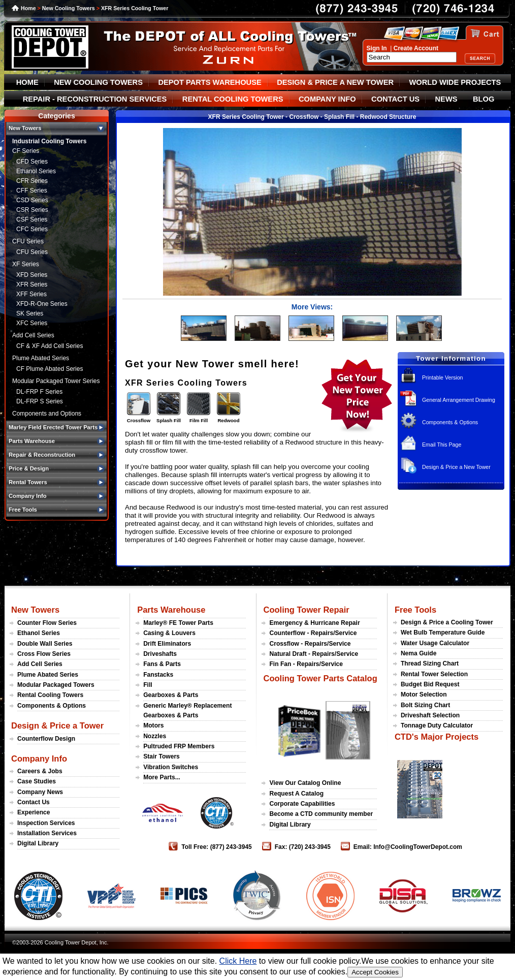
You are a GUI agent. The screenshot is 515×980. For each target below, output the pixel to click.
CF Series (26, 151)
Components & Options (450, 422)
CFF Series (32, 191)
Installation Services (47, 833)
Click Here (238, 961)
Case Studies (37, 781)
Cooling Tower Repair (306, 610)
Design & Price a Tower (57, 725)
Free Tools (415, 610)
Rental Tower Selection (434, 674)
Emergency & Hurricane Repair (314, 623)
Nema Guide (419, 653)
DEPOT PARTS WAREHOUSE (210, 82)
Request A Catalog (296, 794)
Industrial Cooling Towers (49, 141)
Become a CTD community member (321, 814)
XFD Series (32, 275)
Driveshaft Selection (430, 715)
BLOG (484, 99)
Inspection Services (46, 823)
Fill (148, 685)
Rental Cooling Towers (50, 695)
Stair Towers (162, 756)
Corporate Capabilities (302, 804)
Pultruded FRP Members (179, 746)
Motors (153, 725)
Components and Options (47, 414)
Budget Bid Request (430, 684)
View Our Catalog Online (305, 783)
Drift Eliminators (167, 644)
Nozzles (155, 736)
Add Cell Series (33, 335)
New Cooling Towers (69, 8)
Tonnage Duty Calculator (437, 725)
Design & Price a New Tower (456, 467)
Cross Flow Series (44, 654)
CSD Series (32, 200)
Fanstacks (158, 675)
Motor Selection (424, 694)
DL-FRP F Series (39, 392)
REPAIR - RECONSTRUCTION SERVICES (95, 99)
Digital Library (38, 843)
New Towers (35, 610)
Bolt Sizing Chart (425, 705)
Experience (34, 812)
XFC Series (32, 323)
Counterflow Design (46, 739)
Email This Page (442, 445)
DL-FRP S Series (40, 401)
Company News (40, 792)
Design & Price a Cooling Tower (447, 622)
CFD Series (32, 162)
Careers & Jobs (40, 771)
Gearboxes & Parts (171, 695)
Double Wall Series (45, 644)
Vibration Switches (171, 767)
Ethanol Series (36, 171)
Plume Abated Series (41, 358)
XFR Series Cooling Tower (135, 8)
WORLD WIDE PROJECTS (455, 82)
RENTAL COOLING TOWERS (233, 99)
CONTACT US (395, 99)
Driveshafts (160, 654)
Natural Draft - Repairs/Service (314, 654)
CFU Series (28, 241)
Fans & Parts (162, 664)
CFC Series (32, 229)
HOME (27, 82)
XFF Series (31, 294)
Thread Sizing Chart (430, 663)
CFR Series (32, 181)
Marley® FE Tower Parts (178, 623)
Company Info (39, 758)
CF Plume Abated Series (50, 369)
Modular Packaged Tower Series (56, 381)
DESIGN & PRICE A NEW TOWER (335, 82)
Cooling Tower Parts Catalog (320, 678)
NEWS (446, 99)
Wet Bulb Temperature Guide (443, 633)
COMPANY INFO (327, 99)
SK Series (30, 313)
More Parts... (162, 777)
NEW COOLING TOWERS (98, 82)
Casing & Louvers (169, 633)
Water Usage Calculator (435, 643)
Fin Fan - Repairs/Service (306, 664)
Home (28, 8)
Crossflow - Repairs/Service (310, 644)
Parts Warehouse (171, 610)
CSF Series (32, 219)
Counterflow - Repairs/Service (313, 633)
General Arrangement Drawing (459, 400)
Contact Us (34, 802)
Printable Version (443, 377)
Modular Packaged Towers (56, 685)
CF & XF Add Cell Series (50, 346)
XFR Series (32, 284)
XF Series (26, 264)
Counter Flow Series (47, 623)
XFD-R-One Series (42, 304)
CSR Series (32, 210)
